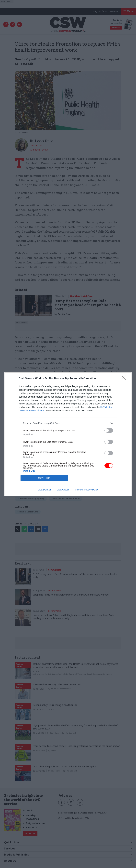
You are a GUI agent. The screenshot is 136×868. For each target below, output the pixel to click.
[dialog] (68, 434)
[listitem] (68, 423)
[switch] (109, 430)
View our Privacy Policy (86, 490)
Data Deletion (45, 490)
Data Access (63, 490)
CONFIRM (44, 478)
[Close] (125, 379)
